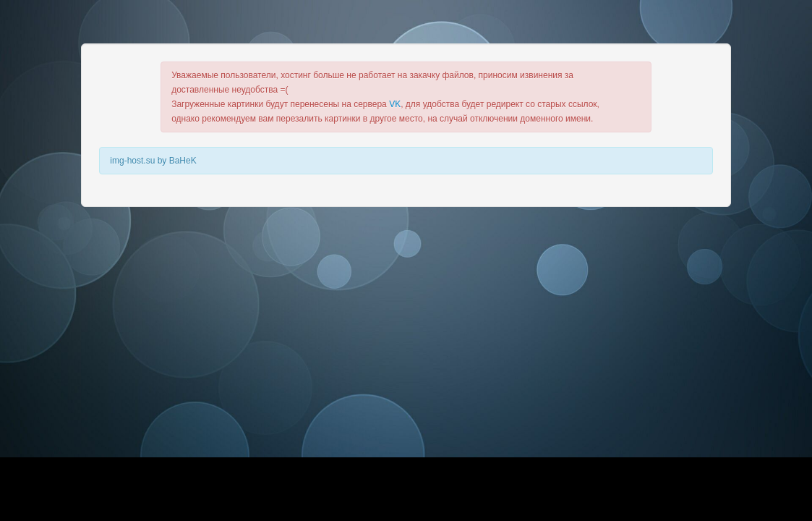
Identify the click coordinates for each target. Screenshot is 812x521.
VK (395, 104)
